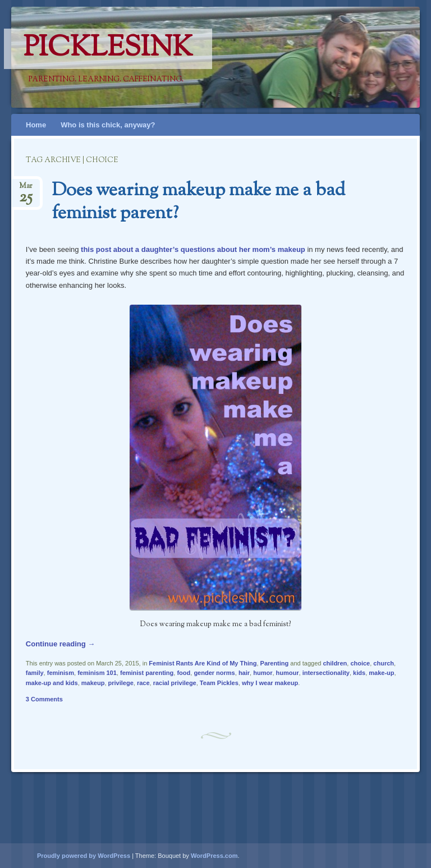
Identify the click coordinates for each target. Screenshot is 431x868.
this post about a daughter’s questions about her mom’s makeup (193, 249)
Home (36, 125)
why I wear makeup (270, 683)
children (335, 663)
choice (360, 663)
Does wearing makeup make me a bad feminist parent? (198, 202)
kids (359, 673)
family (35, 673)
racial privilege (175, 683)
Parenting (275, 663)
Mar (26, 189)
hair (244, 673)
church (384, 663)
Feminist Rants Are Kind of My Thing (203, 663)
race (143, 683)
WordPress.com (214, 856)
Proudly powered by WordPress (84, 856)
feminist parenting (147, 673)
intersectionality (326, 673)
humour (288, 673)
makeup (93, 683)
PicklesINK (108, 49)
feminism (61, 673)
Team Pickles (219, 683)
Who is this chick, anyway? (108, 125)
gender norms (214, 673)
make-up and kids (52, 683)
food (184, 673)
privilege (121, 683)
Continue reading (61, 644)
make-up (381, 673)
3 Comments (44, 699)
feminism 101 (97, 673)
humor (263, 673)
